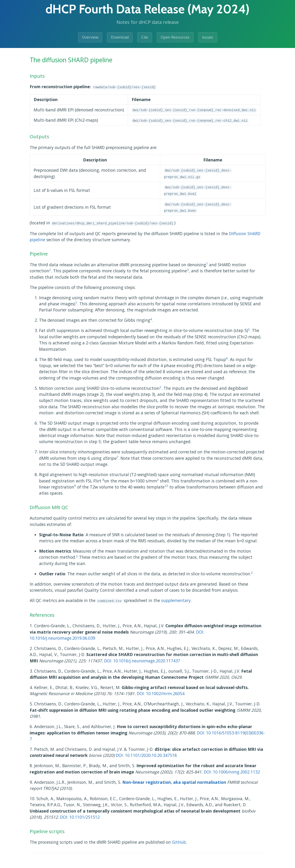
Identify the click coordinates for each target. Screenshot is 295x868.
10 (166, 486)
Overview (90, 37)
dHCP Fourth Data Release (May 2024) (148, 9)
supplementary (176, 600)
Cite (145, 37)
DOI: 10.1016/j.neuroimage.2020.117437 (142, 661)
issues (208, 37)
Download (120, 37)
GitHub (179, 842)
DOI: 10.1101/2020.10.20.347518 (146, 755)
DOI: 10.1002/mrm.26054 (161, 693)
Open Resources (175, 37)
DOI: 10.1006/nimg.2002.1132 (232, 772)
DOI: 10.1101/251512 (80, 817)
